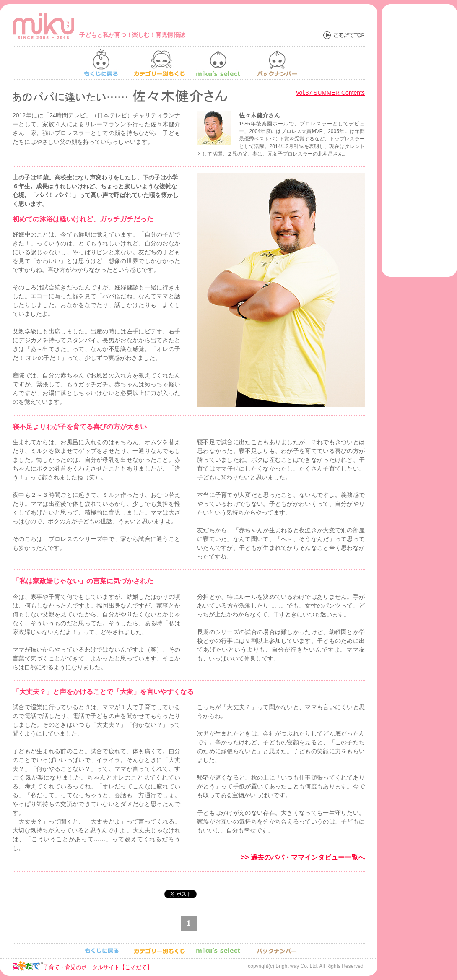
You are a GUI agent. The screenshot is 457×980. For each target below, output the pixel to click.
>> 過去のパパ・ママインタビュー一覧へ (303, 857)
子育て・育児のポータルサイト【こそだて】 (98, 967)
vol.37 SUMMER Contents (331, 93)
